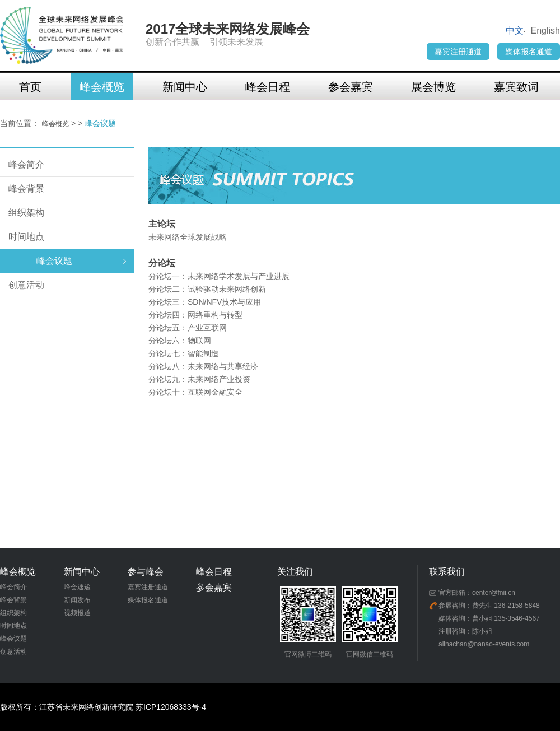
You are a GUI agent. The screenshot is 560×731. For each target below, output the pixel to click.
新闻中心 (185, 87)
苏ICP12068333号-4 (171, 707)
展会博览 (433, 87)
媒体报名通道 (529, 52)
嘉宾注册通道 (458, 52)
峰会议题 (54, 261)
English (545, 31)
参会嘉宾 (351, 87)
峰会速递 (77, 587)
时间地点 (26, 237)
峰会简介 (26, 164)
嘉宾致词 (516, 87)
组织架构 (26, 213)
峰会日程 (268, 87)
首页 (30, 87)
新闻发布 (77, 600)
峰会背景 (26, 188)
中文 (515, 31)
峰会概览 (102, 87)
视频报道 (77, 613)
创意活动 (26, 285)
